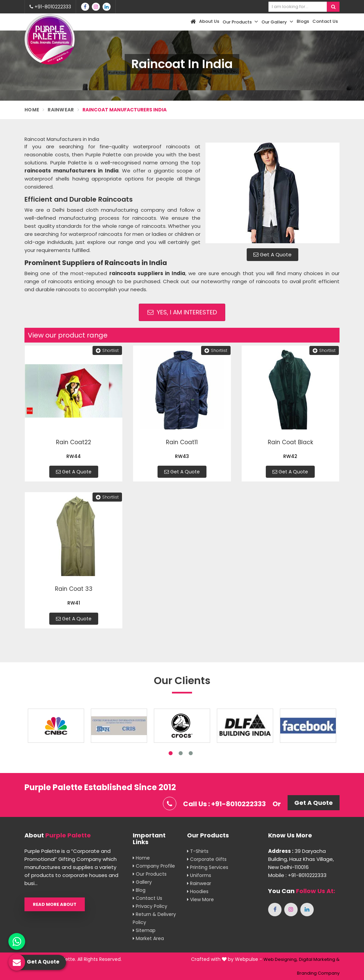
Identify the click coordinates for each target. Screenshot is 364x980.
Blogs (303, 21)
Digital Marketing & (319, 959)
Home (32, 110)
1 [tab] (171, 753)
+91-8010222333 (50, 7)
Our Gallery (277, 22)
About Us (209, 21)
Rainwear (61, 110)
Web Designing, (281, 959)
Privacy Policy (150, 906)
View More (200, 899)
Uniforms (199, 875)
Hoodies (198, 891)
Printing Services (208, 867)
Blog (139, 890)
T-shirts (198, 851)
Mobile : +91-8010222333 (297, 875)
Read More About (55, 904)
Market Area (148, 938)
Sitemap (144, 930)
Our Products (240, 22)
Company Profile (154, 866)
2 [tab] (181, 753)
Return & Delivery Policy (154, 918)
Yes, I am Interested (182, 312)
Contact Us (325, 21)
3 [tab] (191, 753)
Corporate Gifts (207, 859)
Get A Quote (272, 254)
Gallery (142, 882)
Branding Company (318, 973)
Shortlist (107, 350)
